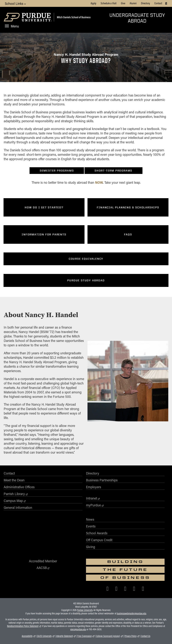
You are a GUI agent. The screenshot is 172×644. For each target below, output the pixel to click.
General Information (18, 507)
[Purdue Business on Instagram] (125, 588)
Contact (158, 3)
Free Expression (85, 636)
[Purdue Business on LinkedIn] (134, 588)
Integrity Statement (64, 636)
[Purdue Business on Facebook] (108, 588)
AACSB (42, 568)
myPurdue (93, 505)
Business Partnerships (102, 480)
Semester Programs (57, 171)
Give (123, 3)
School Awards (97, 533)
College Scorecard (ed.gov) (108, 636)
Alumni (133, 3)
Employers (94, 487)
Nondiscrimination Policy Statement (23, 626)
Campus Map (13, 501)
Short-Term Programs (113, 171)
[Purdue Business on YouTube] (143, 588)
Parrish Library (14, 494)
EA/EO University (44, 636)
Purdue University (85, 610)
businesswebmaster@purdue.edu (132, 613)
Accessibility (27, 636)
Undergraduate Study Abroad (137, 18)
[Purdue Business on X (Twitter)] (116, 588)
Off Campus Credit (99, 540)
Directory (145, 3)
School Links (15, 3)
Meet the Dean (14, 480)
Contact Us (146, 636)
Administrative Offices (19, 487)
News (90, 519)
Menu (12, 26)
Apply (93, 3)
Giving (91, 547)
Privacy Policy (130, 636)
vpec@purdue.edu (78, 629)
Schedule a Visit (109, 3)
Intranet (91, 498)
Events (91, 526)
